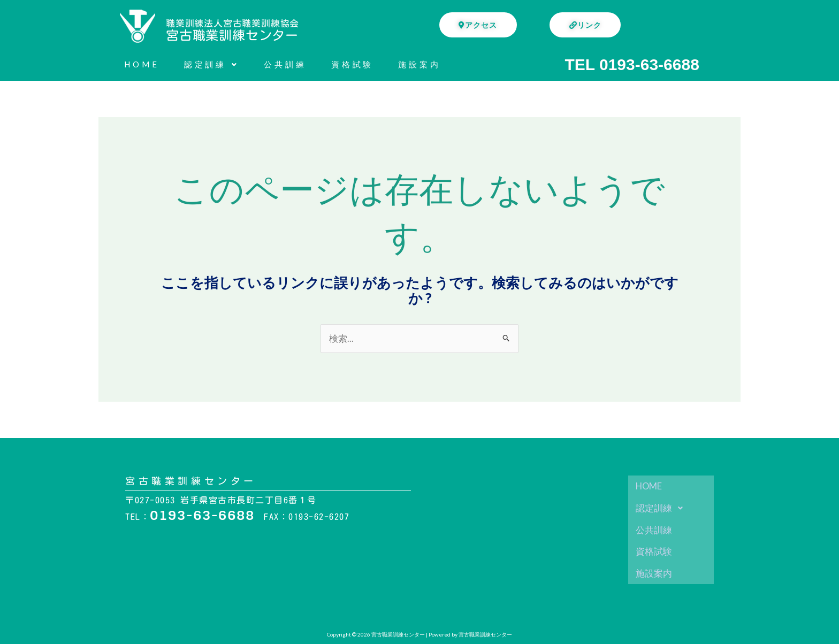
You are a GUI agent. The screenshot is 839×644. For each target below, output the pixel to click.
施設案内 (419, 64)
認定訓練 (212, 64)
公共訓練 (285, 64)
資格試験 (353, 64)
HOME (142, 64)
